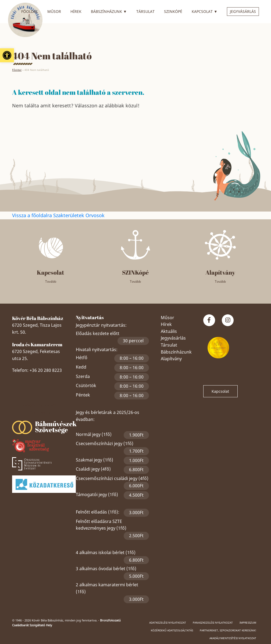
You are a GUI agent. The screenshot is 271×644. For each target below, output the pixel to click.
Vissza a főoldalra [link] (33, 215)
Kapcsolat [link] (205, 11)
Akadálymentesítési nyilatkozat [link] (233, 638)
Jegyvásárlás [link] (243, 11)
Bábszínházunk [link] (109, 11)
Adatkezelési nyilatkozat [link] (168, 623)
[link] (7, 55)
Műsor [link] (54, 11)
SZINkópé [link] (173, 11)
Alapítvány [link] (171, 359)
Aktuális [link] (169, 331)
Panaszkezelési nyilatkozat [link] (213, 623)
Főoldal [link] (30, 11)
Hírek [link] (76, 11)
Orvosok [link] (95, 215)
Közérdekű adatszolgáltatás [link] (172, 630)
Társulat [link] (145, 11)
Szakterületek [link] (69, 215)
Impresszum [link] (248, 623)
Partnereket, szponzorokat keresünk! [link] (228, 630)
